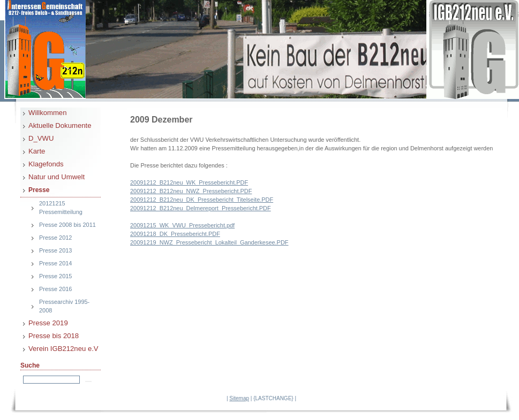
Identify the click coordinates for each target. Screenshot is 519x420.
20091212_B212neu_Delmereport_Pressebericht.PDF (201, 208)
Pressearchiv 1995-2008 (64, 306)
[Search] (51, 380)
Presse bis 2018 (54, 336)
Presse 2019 (48, 323)
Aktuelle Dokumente (60, 125)
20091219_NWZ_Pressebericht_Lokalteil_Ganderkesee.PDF (209, 242)
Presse (39, 190)
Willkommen (47, 113)
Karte (37, 151)
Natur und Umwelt (57, 177)
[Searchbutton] (88, 381)
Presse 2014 (55, 263)
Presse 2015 (55, 276)
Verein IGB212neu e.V (63, 349)
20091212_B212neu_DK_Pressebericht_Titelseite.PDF (202, 200)
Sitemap (239, 398)
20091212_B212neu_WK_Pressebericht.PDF (189, 182)
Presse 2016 (55, 289)
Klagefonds (46, 164)
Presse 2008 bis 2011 (67, 225)
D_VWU (41, 138)
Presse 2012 (55, 238)
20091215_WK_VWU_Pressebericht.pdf (182, 225)
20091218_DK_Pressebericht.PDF (175, 234)
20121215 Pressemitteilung (61, 208)
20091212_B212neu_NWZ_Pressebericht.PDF (191, 191)
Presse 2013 (55, 250)
